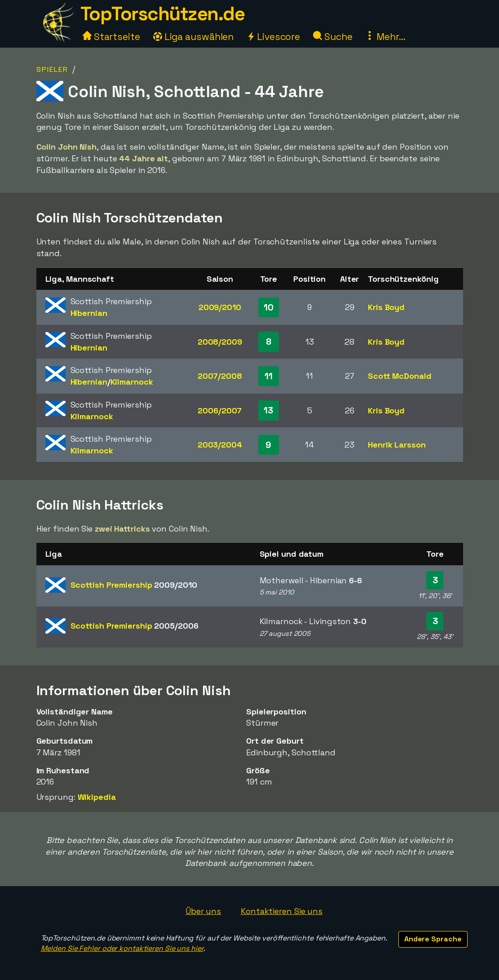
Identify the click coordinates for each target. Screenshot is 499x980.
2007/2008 (220, 376)
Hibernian (89, 313)
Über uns (203, 911)
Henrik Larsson (397, 445)
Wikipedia (97, 797)
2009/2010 (220, 307)
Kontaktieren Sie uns (282, 911)
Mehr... (385, 37)
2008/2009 (220, 342)
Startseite (111, 37)
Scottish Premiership (134, 585)
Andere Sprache (433, 939)
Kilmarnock (132, 382)
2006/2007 (220, 410)
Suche (333, 37)
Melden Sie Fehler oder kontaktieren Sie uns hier (122, 948)
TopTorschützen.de (163, 14)
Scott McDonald (400, 376)
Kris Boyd (386, 307)
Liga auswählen (194, 37)
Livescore (273, 37)
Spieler (52, 69)
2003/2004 (220, 445)
